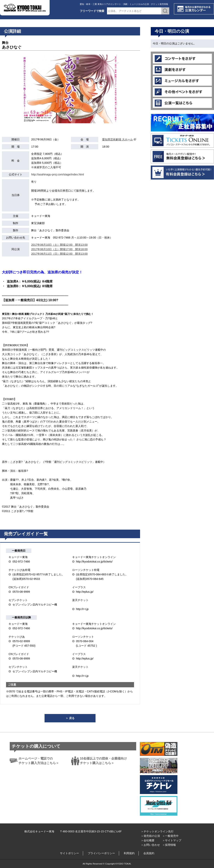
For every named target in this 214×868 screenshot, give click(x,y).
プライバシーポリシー (101, 853)
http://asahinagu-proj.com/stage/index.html (57, 174)
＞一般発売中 (170, 836)
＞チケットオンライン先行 (157, 831)
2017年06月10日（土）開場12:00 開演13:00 (59, 245)
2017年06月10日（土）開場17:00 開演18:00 (59, 249)
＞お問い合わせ (150, 845)
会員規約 (149, 853)
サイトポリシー (69, 853)
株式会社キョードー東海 (39, 831)
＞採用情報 (169, 845)
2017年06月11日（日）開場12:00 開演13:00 (59, 254)
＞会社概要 (148, 840)
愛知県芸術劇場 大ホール (118, 139)
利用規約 (129, 853)
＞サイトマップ (172, 840)
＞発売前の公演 (150, 836)
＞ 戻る (70, 718)
